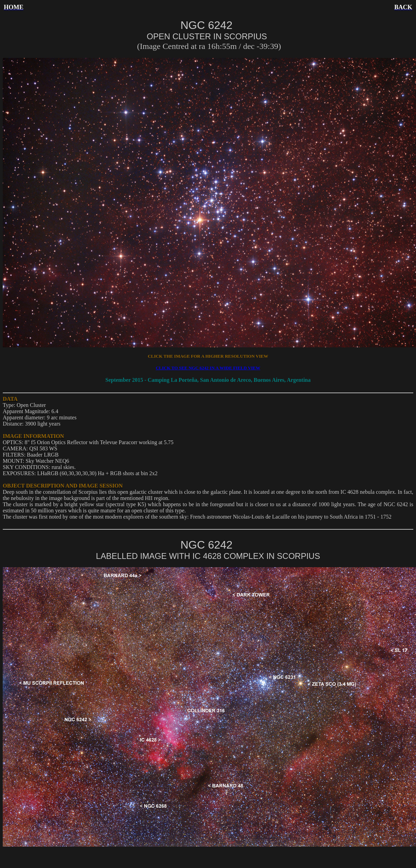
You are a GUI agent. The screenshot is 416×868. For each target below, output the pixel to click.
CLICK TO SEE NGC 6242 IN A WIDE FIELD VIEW (208, 368)
